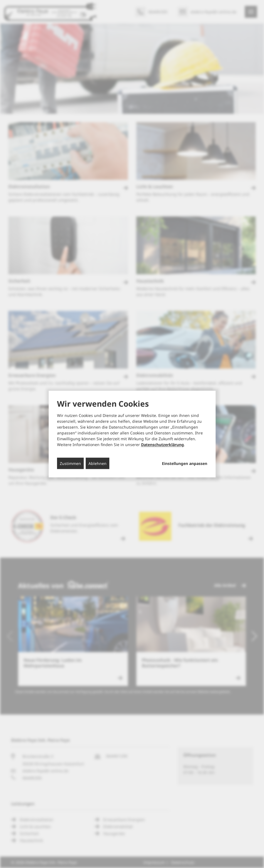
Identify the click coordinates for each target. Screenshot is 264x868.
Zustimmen (70, 463)
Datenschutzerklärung (162, 445)
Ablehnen (98, 463)
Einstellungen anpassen (185, 464)
